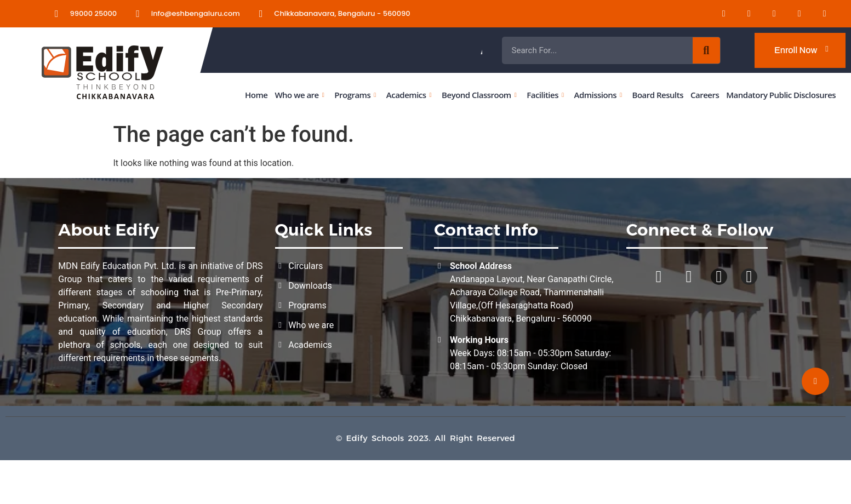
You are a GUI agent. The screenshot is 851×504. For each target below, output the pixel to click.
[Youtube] (793, 14)
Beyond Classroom (479, 95)
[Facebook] (743, 14)
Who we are (299, 95)
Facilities (545, 95)
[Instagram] (768, 14)
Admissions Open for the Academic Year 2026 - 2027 (567, 50)
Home (256, 95)
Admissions (598, 95)
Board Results (657, 95)
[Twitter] (818, 14)
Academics (409, 95)
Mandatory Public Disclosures (781, 95)
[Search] (706, 50)
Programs (355, 95)
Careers (705, 95)
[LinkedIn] (717, 14)
